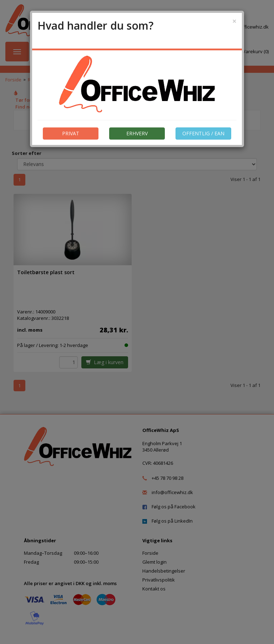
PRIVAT (71, 133)
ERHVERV (137, 133)
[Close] (234, 21)
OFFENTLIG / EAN (203, 133)
